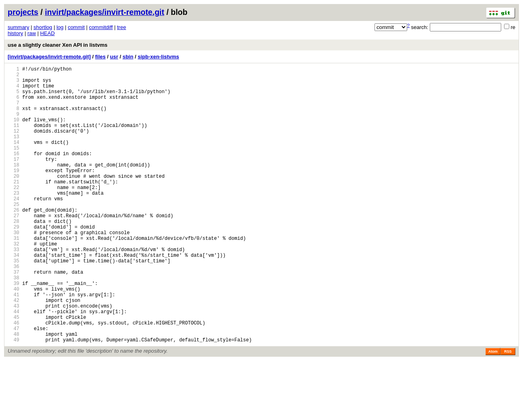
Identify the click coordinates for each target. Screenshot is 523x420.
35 (14, 303)
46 (14, 378)
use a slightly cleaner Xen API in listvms (58, 45)
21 (14, 207)
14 (14, 159)
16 (14, 173)
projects (23, 12)
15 (14, 166)
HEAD (47, 33)
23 (14, 221)
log (60, 27)
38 (14, 323)
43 (14, 358)
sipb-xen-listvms (158, 57)
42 (14, 351)
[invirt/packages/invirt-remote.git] (49, 57)
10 (14, 132)
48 (14, 392)
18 (14, 186)
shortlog (43, 27)
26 (14, 241)
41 (14, 344)
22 (14, 214)
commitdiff (101, 27)
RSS (508, 411)
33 (14, 289)
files (100, 57)
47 (14, 385)
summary (18, 27)
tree (121, 27)
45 (14, 371)
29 (14, 262)
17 (14, 180)
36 (14, 310)
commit (76, 27)
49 (14, 399)
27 (14, 248)
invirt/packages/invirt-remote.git (105, 12)
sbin (128, 57)
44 (14, 365)
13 (14, 152)
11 (14, 138)
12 (14, 145)
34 (14, 296)
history (15, 33)
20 (14, 200)
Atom (493, 411)
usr (114, 57)
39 (14, 330)
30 (14, 269)
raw (32, 33)
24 (14, 228)
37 (14, 317)
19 (14, 193)
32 (14, 282)
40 (14, 337)
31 (14, 275)
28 (14, 255)
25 (14, 234)
